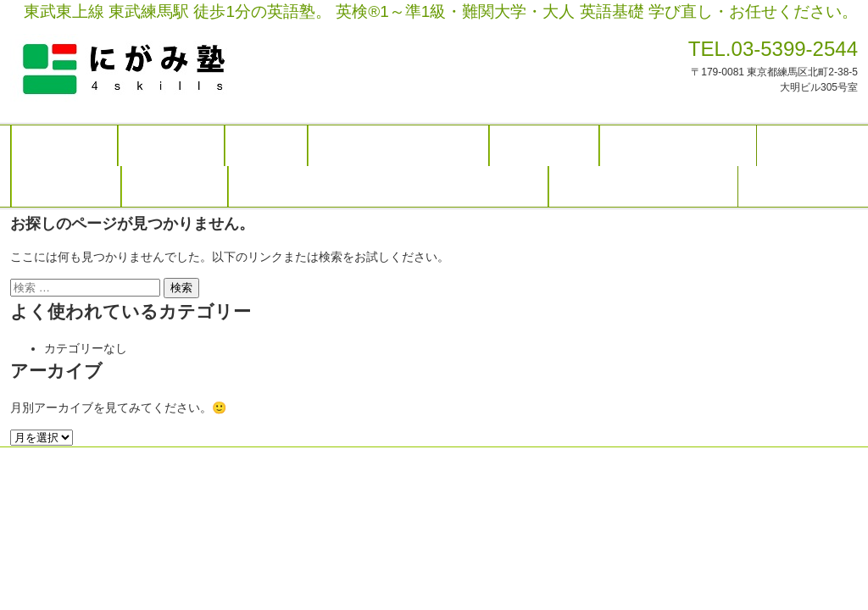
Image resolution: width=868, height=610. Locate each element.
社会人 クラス (544, 146)
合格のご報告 (175, 186)
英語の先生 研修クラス (678, 146)
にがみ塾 (163, 69)
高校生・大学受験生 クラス (398, 146)
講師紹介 (266, 146)
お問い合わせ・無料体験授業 (643, 186)
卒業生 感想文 (66, 186)
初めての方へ (171, 146)
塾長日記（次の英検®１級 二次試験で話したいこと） (388, 186)
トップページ (64, 146)
